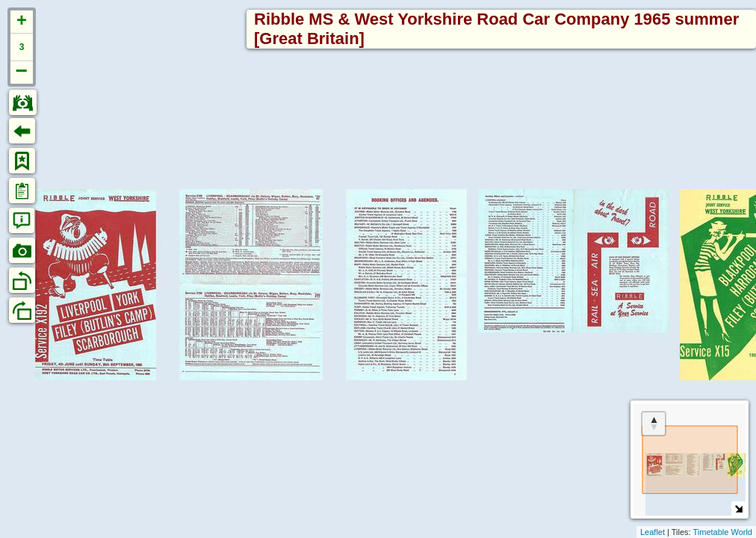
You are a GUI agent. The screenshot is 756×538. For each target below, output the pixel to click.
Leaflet (653, 532)
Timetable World (723, 532)
